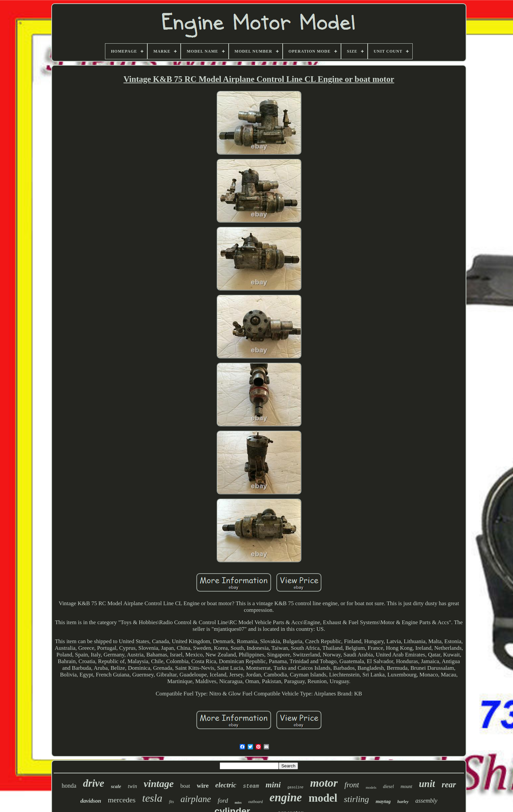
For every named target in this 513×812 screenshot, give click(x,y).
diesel (388, 787)
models (371, 787)
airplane (196, 799)
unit (427, 784)
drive (94, 783)
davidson (91, 801)
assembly (426, 801)
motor (324, 783)
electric (226, 785)
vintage (159, 784)
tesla (152, 798)
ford (223, 801)
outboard (256, 802)
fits (171, 802)
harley (403, 802)
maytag (383, 801)
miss (238, 802)
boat (185, 786)
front (352, 785)
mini (273, 785)
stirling (356, 799)
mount (406, 787)
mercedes (121, 800)
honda (69, 786)
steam (251, 786)
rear (449, 785)
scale (116, 786)
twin (132, 786)
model (323, 798)
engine (285, 798)
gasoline (295, 788)
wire (203, 786)
